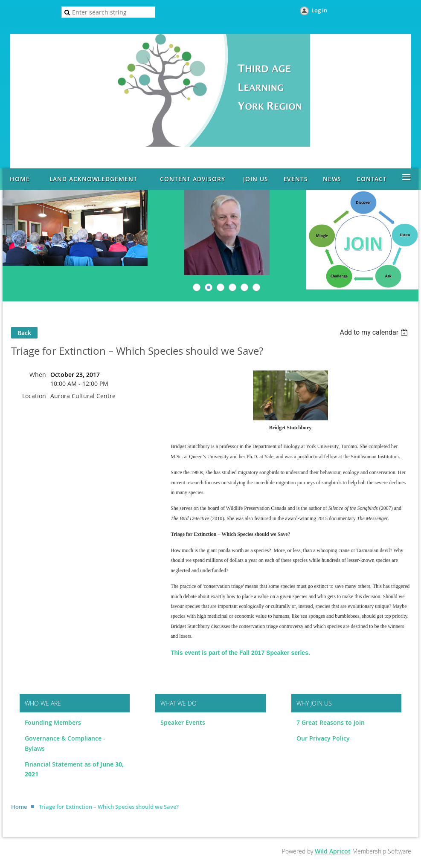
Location (34, 396)
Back (24, 333)
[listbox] (375, 332)
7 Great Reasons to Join (331, 722)
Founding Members (53, 722)
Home (19, 807)
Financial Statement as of (62, 764)
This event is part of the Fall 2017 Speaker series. (240, 653)
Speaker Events (184, 722)
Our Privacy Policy (323, 738)
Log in (319, 10)
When (38, 375)
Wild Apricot (333, 851)
